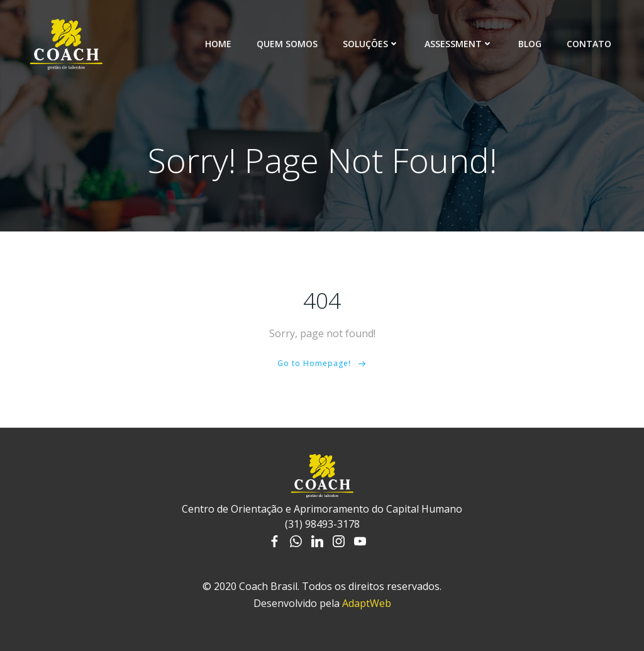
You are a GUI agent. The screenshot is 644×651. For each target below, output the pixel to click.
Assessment (459, 44)
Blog (530, 44)
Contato (589, 44)
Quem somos (287, 44)
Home (218, 44)
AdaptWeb (367, 603)
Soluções (371, 44)
